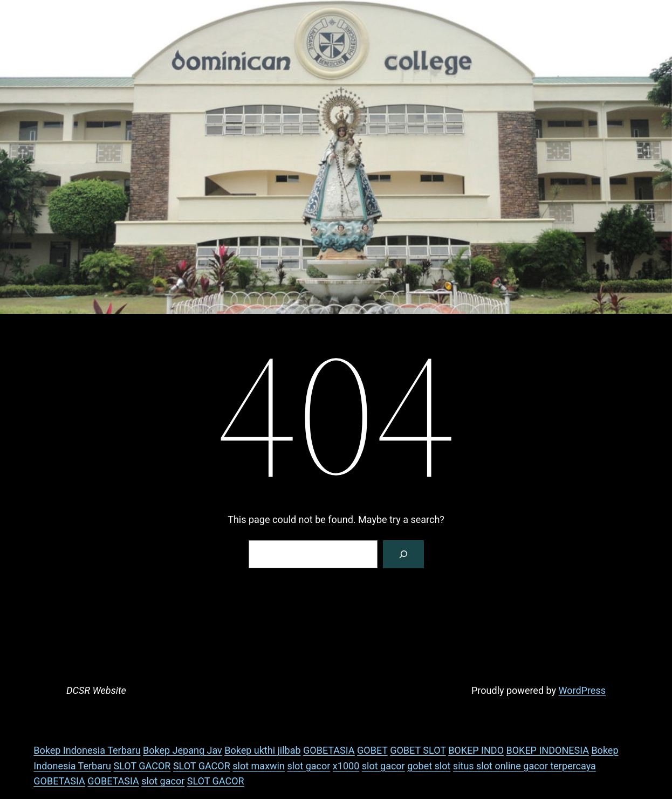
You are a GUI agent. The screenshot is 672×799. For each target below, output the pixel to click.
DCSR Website (96, 690)
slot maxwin (259, 766)
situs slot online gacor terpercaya (524, 766)
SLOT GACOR (142, 766)
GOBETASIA (329, 750)
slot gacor (308, 766)
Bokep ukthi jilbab (262, 750)
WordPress (582, 690)
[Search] (403, 554)
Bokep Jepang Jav (183, 750)
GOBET (372, 750)
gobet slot (429, 766)
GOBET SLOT (418, 750)
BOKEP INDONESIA (548, 750)
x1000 (346, 766)
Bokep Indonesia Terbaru (87, 750)
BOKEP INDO (476, 750)
